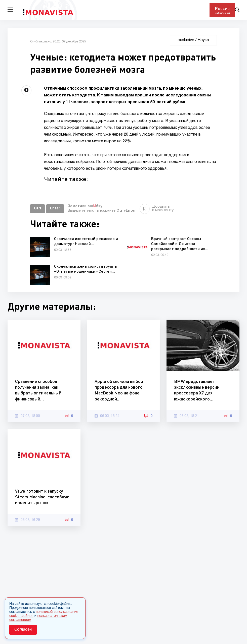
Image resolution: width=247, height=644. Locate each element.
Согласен (23, 630)
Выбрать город (222, 13)
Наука (203, 40)
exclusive (186, 40)
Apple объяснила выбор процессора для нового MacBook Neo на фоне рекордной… (119, 390)
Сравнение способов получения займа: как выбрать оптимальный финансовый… (38, 390)
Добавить (157, 209)
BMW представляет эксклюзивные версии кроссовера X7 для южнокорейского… (197, 390)
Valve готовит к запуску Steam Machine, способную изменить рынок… (42, 497)
